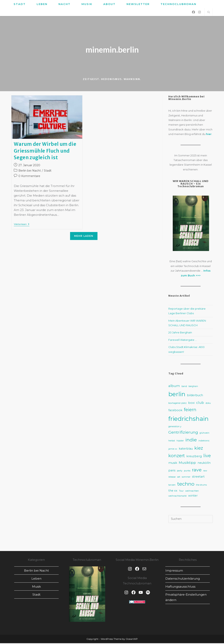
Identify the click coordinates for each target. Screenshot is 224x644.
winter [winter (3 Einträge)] (193, 496)
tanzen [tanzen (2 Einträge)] (172, 485)
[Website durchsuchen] (209, 12)
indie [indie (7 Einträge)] (191, 441)
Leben (36, 579)
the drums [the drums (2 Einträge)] (201, 485)
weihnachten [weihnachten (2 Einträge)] (192, 492)
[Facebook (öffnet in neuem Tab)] (193, 12)
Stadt (48, 171)
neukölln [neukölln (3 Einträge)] (204, 464)
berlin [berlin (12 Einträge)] (177, 395)
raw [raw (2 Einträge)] (205, 471)
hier (209, 135)
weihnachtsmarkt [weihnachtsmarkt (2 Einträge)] (177, 497)
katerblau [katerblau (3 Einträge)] (186, 449)
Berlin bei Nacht (30, 171)
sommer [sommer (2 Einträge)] (186, 478)
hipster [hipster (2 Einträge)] (180, 441)
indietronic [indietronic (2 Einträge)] (204, 441)
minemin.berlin (112, 50)
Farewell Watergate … (183, 341)
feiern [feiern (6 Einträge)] (190, 410)
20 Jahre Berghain (180, 333)
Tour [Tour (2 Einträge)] (181, 492)
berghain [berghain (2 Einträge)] (193, 387)
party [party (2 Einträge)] (180, 471)
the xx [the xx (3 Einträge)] (173, 491)
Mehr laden (84, 237)
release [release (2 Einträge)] (172, 478)
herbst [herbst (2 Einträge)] (172, 441)
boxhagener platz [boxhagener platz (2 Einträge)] (177, 404)
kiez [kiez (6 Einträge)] (199, 449)
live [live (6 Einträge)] (207, 456)
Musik (36, 587)
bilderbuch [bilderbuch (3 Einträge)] (195, 396)
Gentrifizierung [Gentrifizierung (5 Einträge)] (183, 433)
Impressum (174, 571)
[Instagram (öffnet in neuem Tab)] (199, 12)
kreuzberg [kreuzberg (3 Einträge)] (194, 457)
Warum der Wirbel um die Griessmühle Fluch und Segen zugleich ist (45, 152)
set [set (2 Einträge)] (179, 478)
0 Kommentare (29, 177)
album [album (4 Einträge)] (174, 386)
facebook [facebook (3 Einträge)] (175, 411)
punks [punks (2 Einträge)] (187, 471)
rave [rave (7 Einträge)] (197, 471)
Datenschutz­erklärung (183, 579)
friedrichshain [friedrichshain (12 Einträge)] (188, 419)
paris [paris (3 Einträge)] (172, 471)
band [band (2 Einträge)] (184, 387)
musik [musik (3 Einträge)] (173, 464)
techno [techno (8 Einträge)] (186, 484)
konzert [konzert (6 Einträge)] (177, 456)
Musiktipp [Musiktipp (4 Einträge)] (187, 463)
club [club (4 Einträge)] (200, 403)
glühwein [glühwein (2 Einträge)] (204, 434)
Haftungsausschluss (180, 587)
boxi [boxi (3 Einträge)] (191, 404)
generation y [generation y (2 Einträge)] (175, 427)
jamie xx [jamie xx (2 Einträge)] (173, 449)
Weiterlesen (22, 225)
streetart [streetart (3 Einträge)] (198, 477)
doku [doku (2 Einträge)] (208, 404)
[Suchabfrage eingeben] (191, 520)
